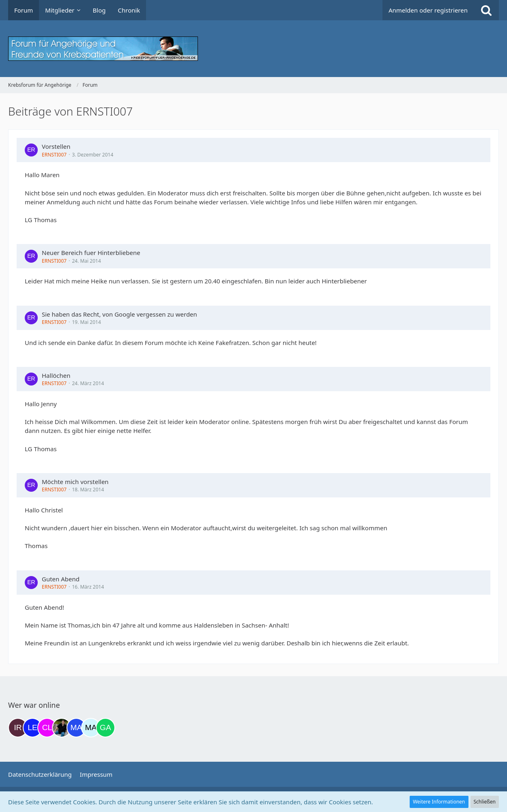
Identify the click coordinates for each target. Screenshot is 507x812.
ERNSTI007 (54, 155)
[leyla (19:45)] (32, 728)
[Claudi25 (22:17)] (47, 728)
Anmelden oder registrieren (428, 10)
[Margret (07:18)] (76, 728)
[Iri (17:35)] (18, 728)
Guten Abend (61, 579)
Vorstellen (56, 146)
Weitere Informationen (439, 802)
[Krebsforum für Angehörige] (253, 49)
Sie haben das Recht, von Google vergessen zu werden (119, 314)
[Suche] (486, 10)
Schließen (485, 802)
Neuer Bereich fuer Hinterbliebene (91, 253)
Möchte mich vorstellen (75, 482)
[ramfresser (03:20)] (62, 728)
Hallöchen (56, 375)
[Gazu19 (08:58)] (105, 728)
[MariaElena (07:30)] (91, 728)
